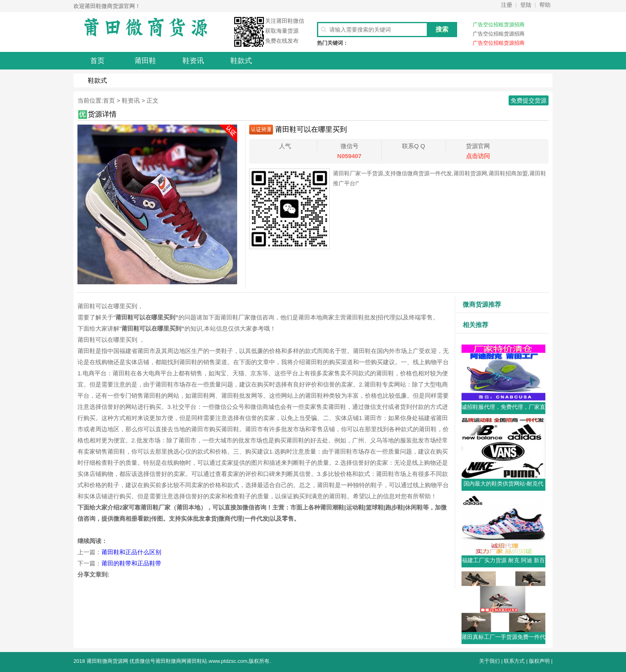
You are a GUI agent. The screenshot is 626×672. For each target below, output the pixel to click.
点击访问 (478, 156)
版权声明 (539, 661)
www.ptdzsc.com (228, 661)
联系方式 (514, 661)
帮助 (545, 5)
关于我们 (489, 661)
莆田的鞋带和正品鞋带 (131, 563)
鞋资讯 (131, 100)
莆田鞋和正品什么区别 (131, 552)
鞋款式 (97, 80)
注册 (507, 5)
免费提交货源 (529, 100)
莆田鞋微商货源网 (107, 661)
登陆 (526, 5)
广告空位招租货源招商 (499, 25)
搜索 (442, 29)
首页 (109, 100)
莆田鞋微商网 (171, 661)
